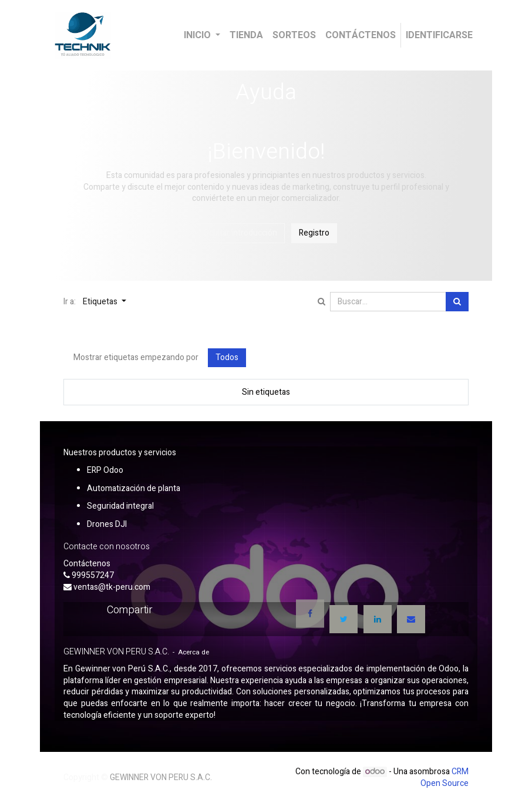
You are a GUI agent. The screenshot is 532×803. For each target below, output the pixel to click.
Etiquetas (101, 302)
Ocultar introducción (240, 233)
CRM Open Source (445, 777)
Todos (227, 357)
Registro (314, 233)
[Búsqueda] (457, 302)
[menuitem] (246, 35)
